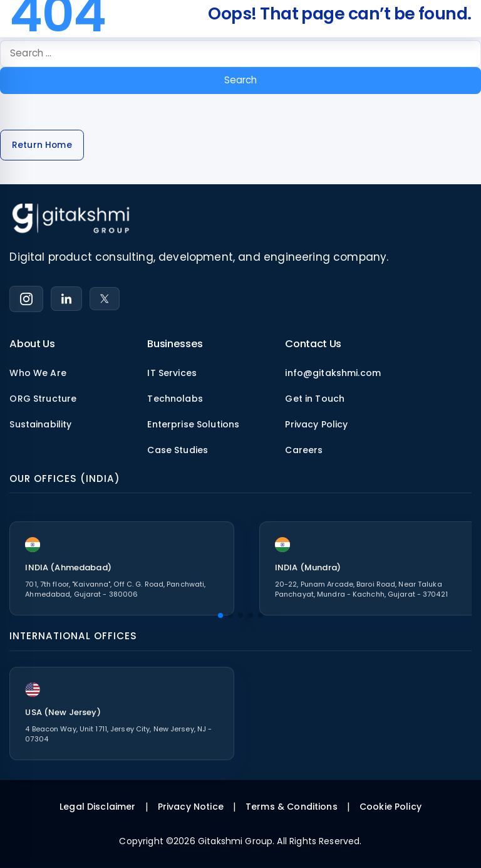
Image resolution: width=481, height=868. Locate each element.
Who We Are (38, 373)
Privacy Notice (191, 807)
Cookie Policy (390, 807)
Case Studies (178, 450)
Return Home (42, 145)
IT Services (172, 373)
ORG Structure (43, 399)
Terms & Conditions (292, 807)
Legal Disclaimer (97, 807)
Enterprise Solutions (193, 424)
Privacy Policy (316, 424)
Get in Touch (315, 399)
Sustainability (40, 424)
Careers (304, 450)
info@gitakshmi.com (333, 373)
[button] (220, 615)
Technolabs (175, 399)
